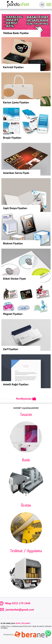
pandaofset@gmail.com (17, 610)
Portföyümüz (26, 399)
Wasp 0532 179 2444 (18, 603)
